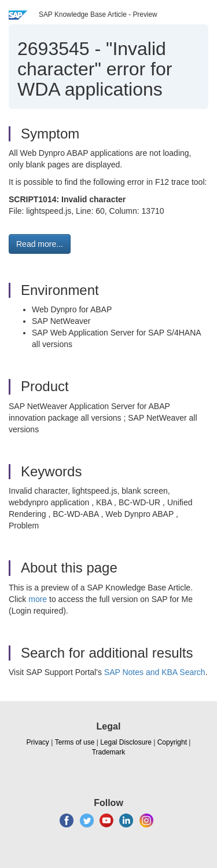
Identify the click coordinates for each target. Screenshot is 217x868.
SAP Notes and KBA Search (155, 672)
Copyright (172, 742)
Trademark (109, 752)
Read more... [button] (40, 244)
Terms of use (75, 742)
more (38, 599)
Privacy (38, 742)
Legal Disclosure (126, 742)
